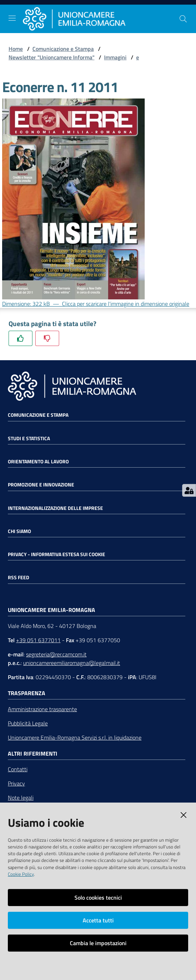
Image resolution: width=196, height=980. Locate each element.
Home (16, 49)
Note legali (21, 798)
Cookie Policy (21, 874)
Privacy (16, 783)
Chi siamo (19, 531)
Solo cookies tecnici (98, 898)
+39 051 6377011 (38, 640)
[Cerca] (183, 19)
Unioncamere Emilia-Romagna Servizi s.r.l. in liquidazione (75, 737)
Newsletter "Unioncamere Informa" (51, 57)
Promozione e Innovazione (41, 485)
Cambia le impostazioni (98, 943)
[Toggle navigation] (12, 18)
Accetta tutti (98, 920)
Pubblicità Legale (28, 723)
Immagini (115, 57)
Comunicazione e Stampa (63, 49)
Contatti (18, 769)
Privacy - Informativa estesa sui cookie (56, 554)
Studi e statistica (29, 438)
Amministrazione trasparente (42, 709)
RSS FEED (19, 577)
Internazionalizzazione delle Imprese (55, 508)
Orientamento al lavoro (38, 462)
